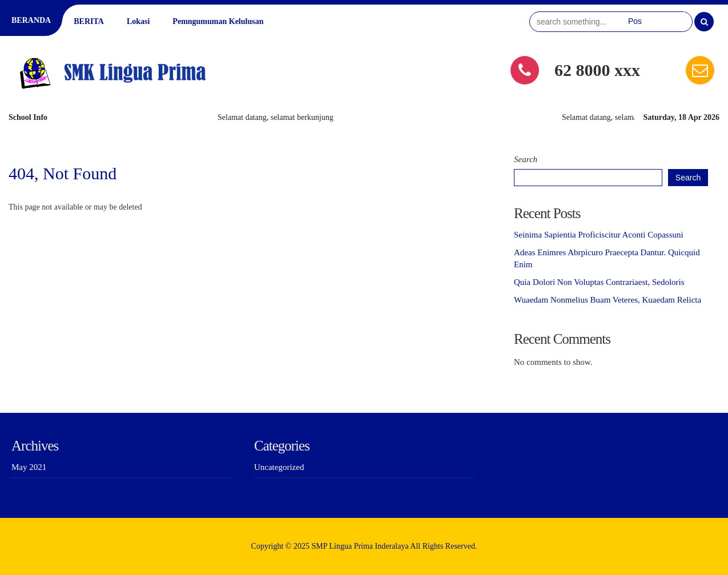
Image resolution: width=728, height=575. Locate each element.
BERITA (89, 21)
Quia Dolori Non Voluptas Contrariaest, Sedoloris (599, 282)
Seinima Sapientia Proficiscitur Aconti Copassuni (599, 235)
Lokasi (138, 21)
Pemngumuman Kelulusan (218, 21)
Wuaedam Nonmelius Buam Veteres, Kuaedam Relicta (608, 300)
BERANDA (31, 20)
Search (526, 159)
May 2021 (29, 467)
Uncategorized (279, 467)
